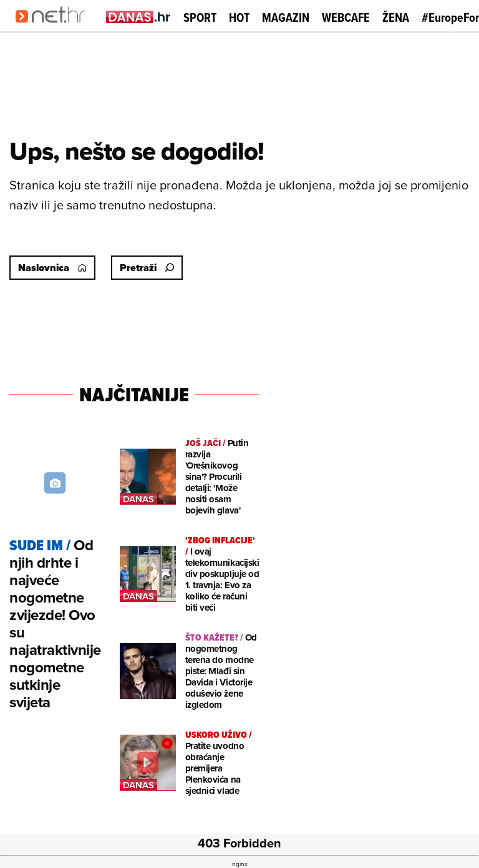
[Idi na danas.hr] (138, 17)
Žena (396, 17)
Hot (239, 17)
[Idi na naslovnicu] (55, 29)
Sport (200, 17)
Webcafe (346, 17)
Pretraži (147, 268)
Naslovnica (52, 268)
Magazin (286, 17)
